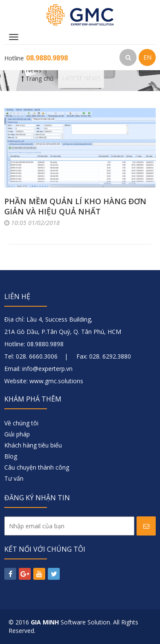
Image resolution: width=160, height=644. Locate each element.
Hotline (36, 58)
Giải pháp (17, 434)
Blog (11, 456)
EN (147, 57)
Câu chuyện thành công (37, 467)
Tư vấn (14, 478)
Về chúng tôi (21, 423)
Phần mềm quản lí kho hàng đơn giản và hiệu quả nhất (75, 206)
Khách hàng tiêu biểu (33, 445)
